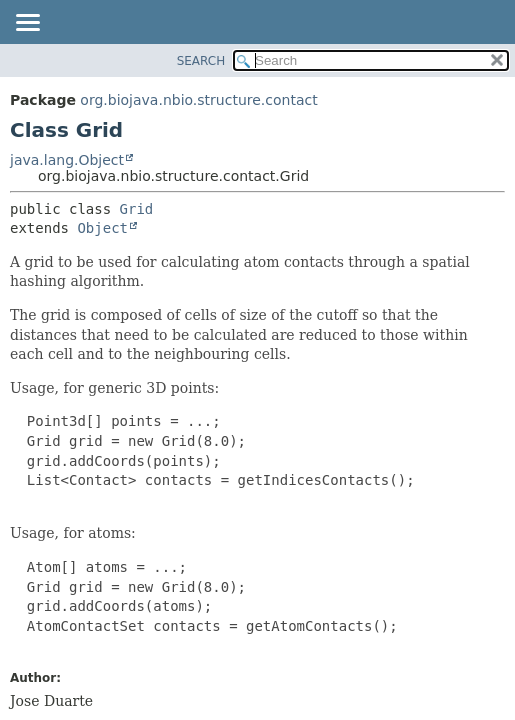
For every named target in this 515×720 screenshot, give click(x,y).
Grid (137, 209)
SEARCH (201, 61)
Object (102, 228)
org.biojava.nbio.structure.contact (198, 100)
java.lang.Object (67, 160)
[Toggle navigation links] (27, 24)
